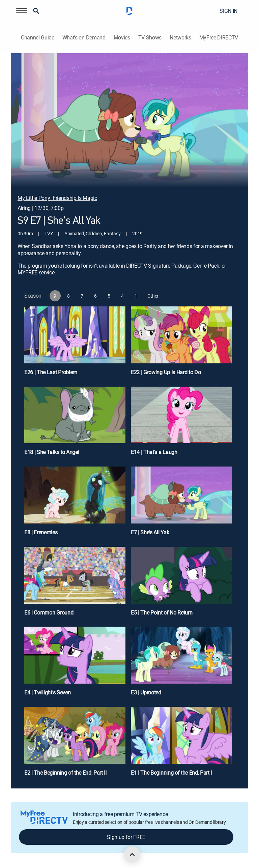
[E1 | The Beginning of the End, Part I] (181, 744)
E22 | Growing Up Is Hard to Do (166, 372)
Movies (122, 38)
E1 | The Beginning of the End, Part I (171, 773)
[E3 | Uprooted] (181, 664)
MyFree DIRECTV (219, 38)
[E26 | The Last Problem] (75, 344)
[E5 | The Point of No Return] (181, 584)
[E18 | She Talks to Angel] (75, 424)
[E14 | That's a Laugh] (181, 424)
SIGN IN (228, 11)
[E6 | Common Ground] (75, 584)
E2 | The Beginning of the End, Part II (65, 773)
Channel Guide (38, 38)
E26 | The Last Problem (51, 372)
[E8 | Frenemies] (75, 504)
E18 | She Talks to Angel (52, 452)
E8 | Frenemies (41, 532)
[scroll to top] (132, 855)
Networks (180, 38)
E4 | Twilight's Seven (47, 692)
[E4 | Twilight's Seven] (75, 664)
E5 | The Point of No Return (162, 612)
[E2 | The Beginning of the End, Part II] (75, 744)
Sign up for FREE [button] (126, 837)
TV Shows (150, 38)
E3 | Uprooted (146, 692)
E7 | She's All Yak (150, 532)
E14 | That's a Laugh (154, 452)
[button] (22, 11)
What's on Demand (84, 38)
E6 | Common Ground (49, 612)
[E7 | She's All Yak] (181, 504)
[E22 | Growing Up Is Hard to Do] (181, 344)
